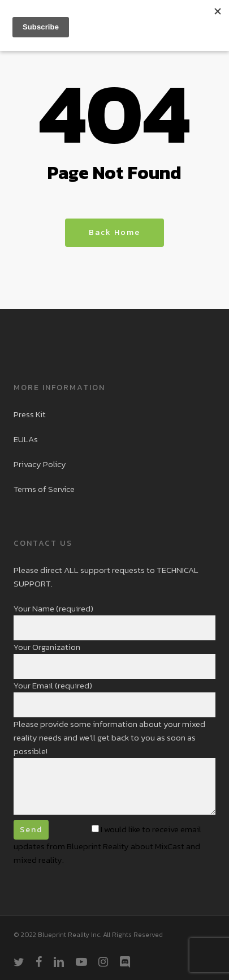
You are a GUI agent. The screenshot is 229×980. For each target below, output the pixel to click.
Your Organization (114, 660)
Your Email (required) (114, 698)
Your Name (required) (114, 621)
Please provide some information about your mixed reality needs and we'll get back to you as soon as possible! (114, 768)
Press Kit (30, 414)
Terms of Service (44, 489)
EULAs (26, 439)
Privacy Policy (40, 464)
